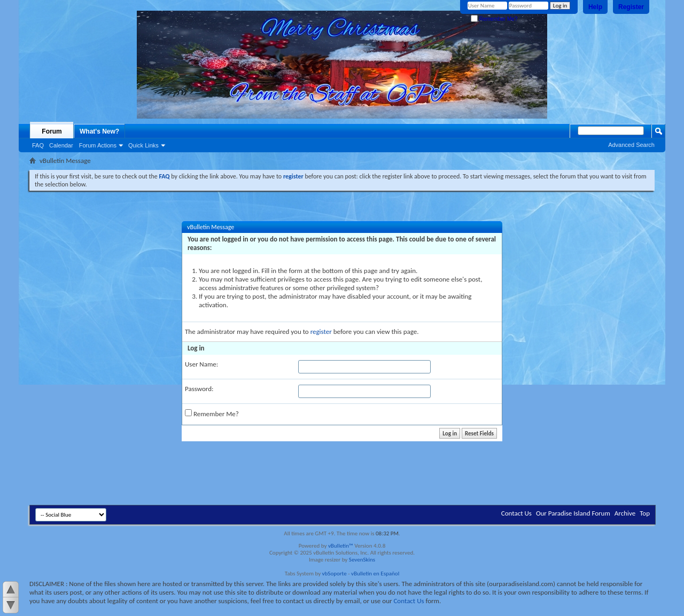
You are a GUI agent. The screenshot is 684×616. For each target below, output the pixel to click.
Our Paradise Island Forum (573, 513)
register (321, 332)
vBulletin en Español (375, 574)
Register (631, 7)
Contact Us (516, 513)
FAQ (38, 145)
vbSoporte (335, 574)
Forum (52, 131)
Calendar (61, 145)
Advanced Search (631, 145)
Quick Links (143, 145)
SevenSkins (362, 560)
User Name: (201, 364)
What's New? (99, 131)
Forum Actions (98, 145)
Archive (625, 513)
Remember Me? (494, 19)
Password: (199, 389)
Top (645, 513)
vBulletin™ (341, 546)
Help (595, 7)
